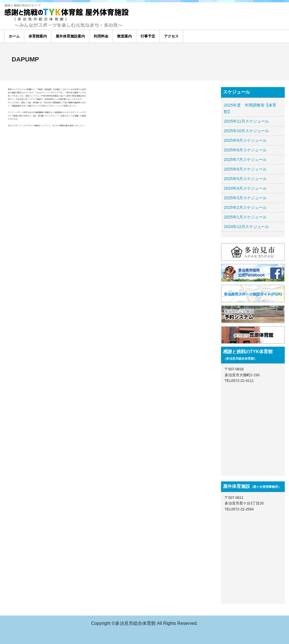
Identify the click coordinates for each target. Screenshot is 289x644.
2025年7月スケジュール (245, 160)
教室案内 (124, 36)
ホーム (14, 36)
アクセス (171, 36)
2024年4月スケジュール (245, 188)
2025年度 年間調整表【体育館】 (250, 108)
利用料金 (101, 36)
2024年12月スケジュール (246, 227)
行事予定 (148, 36)
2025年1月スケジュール (245, 217)
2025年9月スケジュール (245, 140)
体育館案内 (38, 36)
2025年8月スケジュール (245, 150)
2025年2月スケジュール (245, 207)
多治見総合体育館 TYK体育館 (47, 15)
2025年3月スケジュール (245, 198)
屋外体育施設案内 (70, 36)
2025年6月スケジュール (245, 169)
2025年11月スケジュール (246, 121)
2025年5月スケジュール (245, 179)
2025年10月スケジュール (246, 131)
